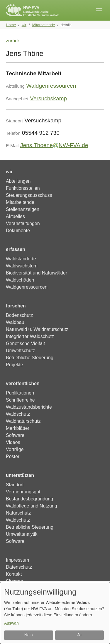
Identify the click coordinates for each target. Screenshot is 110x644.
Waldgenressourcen (51, 86)
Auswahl (12, 623)
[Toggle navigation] (99, 10)
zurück (13, 41)
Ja (79, 635)
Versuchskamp (48, 98)
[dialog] (55, 613)
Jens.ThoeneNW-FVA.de (54, 145)
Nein (29, 635)
